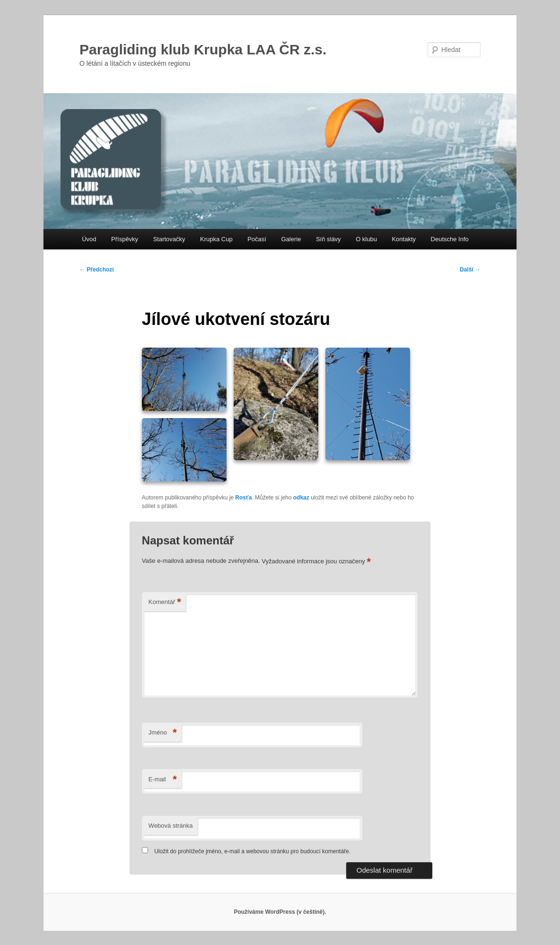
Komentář (165, 602)
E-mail (163, 780)
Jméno (163, 733)
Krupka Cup (216, 239)
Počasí (257, 239)
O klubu (366, 239)
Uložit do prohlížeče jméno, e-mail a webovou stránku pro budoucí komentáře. (252, 851)
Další (470, 270)
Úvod (89, 239)
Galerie (291, 239)
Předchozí (97, 270)
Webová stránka (171, 826)
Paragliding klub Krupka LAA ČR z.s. (203, 49)
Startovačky (169, 239)
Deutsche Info (450, 239)
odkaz (301, 498)
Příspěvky (125, 239)
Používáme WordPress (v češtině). (280, 912)
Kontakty (404, 239)
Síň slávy (328, 239)
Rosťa (243, 498)
